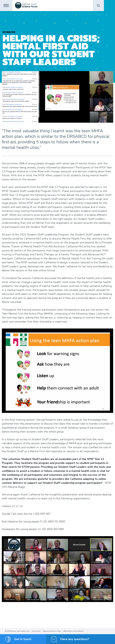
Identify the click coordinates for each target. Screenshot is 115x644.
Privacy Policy (36, 631)
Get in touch (23, 639)
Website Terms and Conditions (73, 631)
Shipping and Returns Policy (52, 631)
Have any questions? (75, 639)
